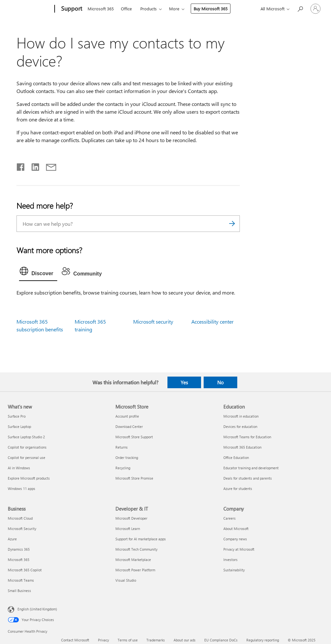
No (220, 382)
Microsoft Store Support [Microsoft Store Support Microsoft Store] (134, 437)
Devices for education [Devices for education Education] (240, 426)
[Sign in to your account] (315, 9)
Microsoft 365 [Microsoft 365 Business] (19, 560)
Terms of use (128, 640)
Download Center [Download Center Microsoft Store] (129, 426)
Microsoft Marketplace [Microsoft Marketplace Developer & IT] (133, 560)
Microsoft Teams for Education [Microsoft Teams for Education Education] (247, 437)
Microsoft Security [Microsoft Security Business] (22, 529)
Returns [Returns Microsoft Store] (122, 447)
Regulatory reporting (263, 640)
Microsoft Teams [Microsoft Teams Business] (21, 580)
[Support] (71, 9)
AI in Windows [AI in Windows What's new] (19, 468)
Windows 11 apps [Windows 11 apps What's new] (21, 488)
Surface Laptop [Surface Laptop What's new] (19, 426)
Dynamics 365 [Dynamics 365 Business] (19, 549)
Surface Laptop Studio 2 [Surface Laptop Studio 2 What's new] (26, 437)
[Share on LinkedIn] (33, 166)
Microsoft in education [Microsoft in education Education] (241, 416)
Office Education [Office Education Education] (236, 457)
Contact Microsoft (75, 640)
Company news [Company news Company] (235, 539)
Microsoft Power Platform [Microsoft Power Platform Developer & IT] (135, 570)
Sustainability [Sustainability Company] (234, 570)
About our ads (185, 640)
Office (126, 9)
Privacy (103, 640)
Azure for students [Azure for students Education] (238, 488)
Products (149, 9)
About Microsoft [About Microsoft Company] (236, 529)
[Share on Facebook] (21, 166)
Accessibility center (213, 322)
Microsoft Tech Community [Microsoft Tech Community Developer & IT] (136, 549)
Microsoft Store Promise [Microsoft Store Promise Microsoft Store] (134, 478)
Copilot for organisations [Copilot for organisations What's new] (27, 447)
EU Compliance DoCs (221, 640)
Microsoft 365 (101, 9)
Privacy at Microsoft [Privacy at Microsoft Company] (239, 549)
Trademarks (156, 640)
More (174, 9)
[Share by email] (48, 166)
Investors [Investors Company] (230, 560)
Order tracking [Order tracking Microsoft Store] (127, 457)
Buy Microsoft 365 (211, 9)
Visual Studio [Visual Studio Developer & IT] (126, 580)
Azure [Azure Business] (12, 539)
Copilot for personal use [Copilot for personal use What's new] (27, 457)
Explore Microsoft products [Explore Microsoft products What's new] (29, 478)
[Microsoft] (30, 9)
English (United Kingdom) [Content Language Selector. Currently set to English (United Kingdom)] (37, 609)
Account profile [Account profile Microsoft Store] (127, 416)
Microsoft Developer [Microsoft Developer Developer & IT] (131, 518)
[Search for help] (300, 8)
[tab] (38, 273)
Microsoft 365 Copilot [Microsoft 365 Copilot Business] (25, 570)
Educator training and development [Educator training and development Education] (251, 468)
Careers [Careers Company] (230, 518)
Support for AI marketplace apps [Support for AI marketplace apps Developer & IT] (141, 539)
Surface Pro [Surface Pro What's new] (17, 416)
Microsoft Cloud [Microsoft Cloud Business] (20, 518)
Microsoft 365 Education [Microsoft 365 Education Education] (242, 447)
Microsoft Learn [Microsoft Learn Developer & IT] (128, 529)
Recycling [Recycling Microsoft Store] (123, 468)
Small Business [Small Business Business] (19, 591)
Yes (184, 382)
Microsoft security (153, 322)
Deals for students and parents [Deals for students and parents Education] (248, 478)
